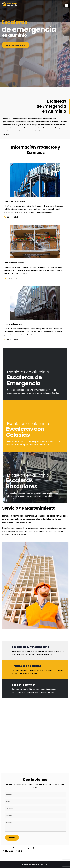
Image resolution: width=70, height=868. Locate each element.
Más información (16, 45)
